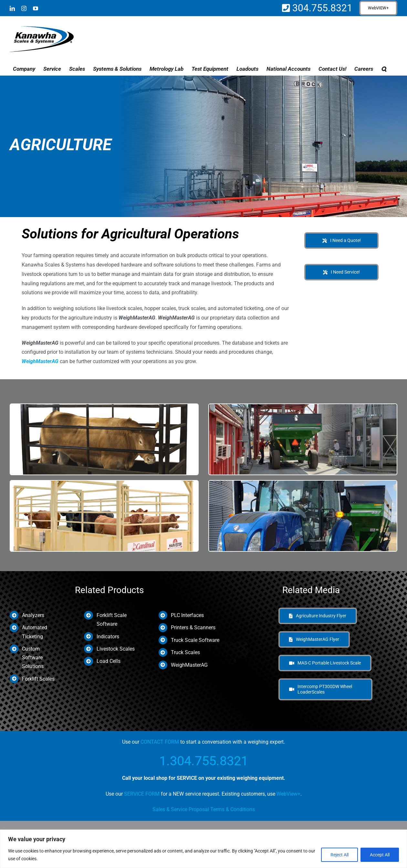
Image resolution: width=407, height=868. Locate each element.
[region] (203, 849)
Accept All (380, 855)
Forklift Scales (38, 679)
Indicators (108, 637)
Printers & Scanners (193, 627)
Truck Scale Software (195, 640)
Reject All (339, 855)
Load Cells (109, 661)
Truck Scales (185, 652)
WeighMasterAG (40, 361)
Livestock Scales (116, 649)
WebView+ (288, 794)
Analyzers (33, 615)
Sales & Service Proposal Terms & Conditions (204, 809)
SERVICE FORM (142, 794)
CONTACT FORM (160, 742)
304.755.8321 (321, 8)
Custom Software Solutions (33, 658)
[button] (384, 69)
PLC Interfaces (187, 615)
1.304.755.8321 (204, 761)
